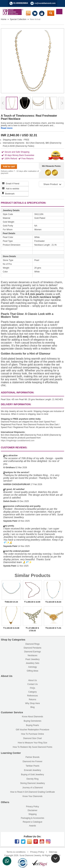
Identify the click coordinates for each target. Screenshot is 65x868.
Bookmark (10, 194)
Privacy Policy (32, 807)
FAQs (32, 688)
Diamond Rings (32, 644)
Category (32, 692)
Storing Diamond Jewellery (32, 783)
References (32, 696)
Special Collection (18, 19)
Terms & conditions (16, 852)
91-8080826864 (21, 3)
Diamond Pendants (32, 648)
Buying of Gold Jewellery (32, 775)
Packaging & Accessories (32, 818)
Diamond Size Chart (32, 738)
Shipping (32, 814)
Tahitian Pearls (32, 766)
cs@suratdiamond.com (45, 3)
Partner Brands (32, 757)
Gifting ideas (32, 671)
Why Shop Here (32, 703)
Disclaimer (32, 810)
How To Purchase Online (33, 734)
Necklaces (32, 655)
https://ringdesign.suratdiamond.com (18, 441)
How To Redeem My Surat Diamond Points (33, 747)
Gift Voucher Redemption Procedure (32, 730)
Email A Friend (13, 184)
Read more (7, 128)
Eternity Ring (32, 779)
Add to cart (9, 166)
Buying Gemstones (32, 721)
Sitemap (53, 852)
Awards (33, 826)
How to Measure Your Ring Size (32, 743)
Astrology (32, 667)
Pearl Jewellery (32, 659)
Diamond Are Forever (32, 761)
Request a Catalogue (32, 822)
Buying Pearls (32, 725)
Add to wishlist (13, 189)
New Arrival (35, 19)
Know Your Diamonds (32, 796)
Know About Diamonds (32, 717)
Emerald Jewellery (32, 770)
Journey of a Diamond (32, 788)
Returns (32, 700)
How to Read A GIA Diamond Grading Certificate (32, 792)
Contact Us (32, 684)
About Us (32, 680)
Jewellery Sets (32, 663)
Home (4, 19)
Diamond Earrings (32, 652)
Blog (32, 707)
